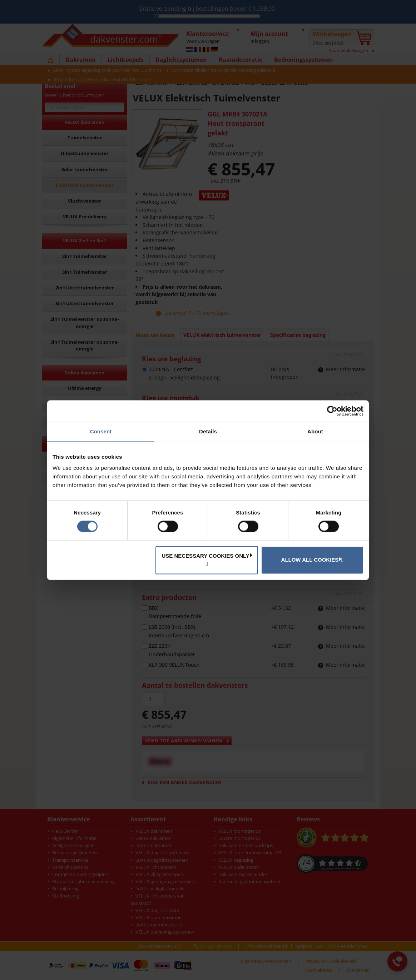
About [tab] (315, 431)
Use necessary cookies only (207, 556)
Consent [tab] (101, 431)
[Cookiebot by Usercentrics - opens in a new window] (332, 411)
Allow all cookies (311, 559)
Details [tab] (208, 431)
